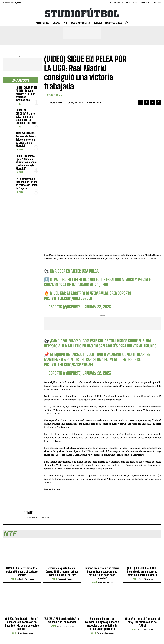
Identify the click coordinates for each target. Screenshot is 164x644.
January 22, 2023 (97, 307)
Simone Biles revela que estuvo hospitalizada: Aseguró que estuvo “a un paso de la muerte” (102, 573)
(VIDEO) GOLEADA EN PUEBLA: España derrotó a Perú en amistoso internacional (26, 94)
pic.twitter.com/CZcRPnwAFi (68, 365)
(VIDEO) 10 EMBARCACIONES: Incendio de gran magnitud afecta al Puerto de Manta (142, 572)
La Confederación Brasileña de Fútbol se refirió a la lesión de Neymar (27, 184)
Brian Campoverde (25, 633)
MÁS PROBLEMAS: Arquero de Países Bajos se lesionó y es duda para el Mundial (26, 139)
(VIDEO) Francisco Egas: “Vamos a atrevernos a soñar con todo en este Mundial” (26, 162)
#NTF (13, 579)
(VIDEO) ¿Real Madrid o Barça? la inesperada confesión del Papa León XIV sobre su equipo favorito (22, 624)
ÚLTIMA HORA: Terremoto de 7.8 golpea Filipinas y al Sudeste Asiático (22, 572)
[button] (126, 23)
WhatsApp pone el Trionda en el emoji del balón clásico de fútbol (142, 622)
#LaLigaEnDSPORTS (116, 293)
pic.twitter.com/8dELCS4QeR (68, 298)
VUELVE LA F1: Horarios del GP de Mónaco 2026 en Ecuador (62, 620)
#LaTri (19, 172)
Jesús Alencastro (146, 579)
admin (59, 103)
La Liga (60, 95)
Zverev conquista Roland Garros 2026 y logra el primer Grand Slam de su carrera (62, 572)
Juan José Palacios (65, 579)
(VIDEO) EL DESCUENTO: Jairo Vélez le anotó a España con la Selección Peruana (26, 117)
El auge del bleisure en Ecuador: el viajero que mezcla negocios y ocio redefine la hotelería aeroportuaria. (102, 624)
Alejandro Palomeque (25, 579)
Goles (19, 104)
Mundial (20, 150)
